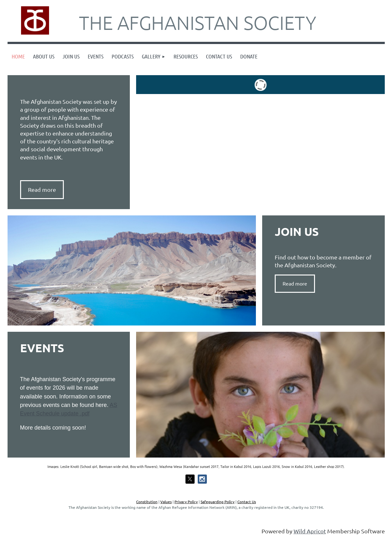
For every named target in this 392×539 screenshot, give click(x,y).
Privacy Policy (186, 502)
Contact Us (247, 502)
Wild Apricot (310, 531)
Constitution (147, 502)
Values (166, 502)
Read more (295, 283)
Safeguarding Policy (218, 502)
